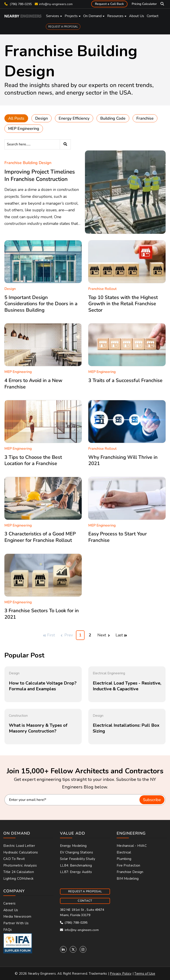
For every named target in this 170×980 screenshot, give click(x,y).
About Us (137, 16)
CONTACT (85, 901)
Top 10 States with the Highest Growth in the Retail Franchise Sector (123, 304)
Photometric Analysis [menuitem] (20, 865)
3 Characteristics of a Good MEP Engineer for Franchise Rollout (40, 537)
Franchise (145, 118)
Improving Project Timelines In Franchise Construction (40, 175)
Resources (115, 16)
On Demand (92, 16)
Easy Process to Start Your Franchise (118, 537)
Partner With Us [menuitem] (16, 923)
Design (42, 118)
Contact (153, 16)
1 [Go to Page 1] (80, 635)
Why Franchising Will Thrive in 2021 (123, 460)
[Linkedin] (63, 949)
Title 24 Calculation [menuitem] (19, 872)
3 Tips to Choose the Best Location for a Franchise (33, 460)
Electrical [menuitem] (124, 852)
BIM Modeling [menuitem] (128, 879)
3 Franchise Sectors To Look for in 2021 (42, 614)
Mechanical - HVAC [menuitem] (132, 846)
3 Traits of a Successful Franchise (125, 380)
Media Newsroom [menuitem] (17, 917)
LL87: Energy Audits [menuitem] (76, 872)
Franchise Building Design (28, 163)
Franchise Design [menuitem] (130, 872)
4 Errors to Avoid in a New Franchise (33, 384)
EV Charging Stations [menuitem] (76, 852)
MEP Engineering (24, 129)
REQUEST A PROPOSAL (63, 27)
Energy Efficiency (74, 118)
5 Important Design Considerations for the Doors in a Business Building (41, 304)
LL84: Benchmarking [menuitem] (76, 865)
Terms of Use (145, 974)
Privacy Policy (121, 974)
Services (53, 16)
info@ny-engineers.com (56, 4)
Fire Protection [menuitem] (128, 865)
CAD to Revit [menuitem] (14, 859)
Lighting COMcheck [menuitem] (18, 879)
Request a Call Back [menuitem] (109, 4)
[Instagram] (83, 949)
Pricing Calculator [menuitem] (144, 4)
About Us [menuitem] (11, 910)
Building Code (113, 118)
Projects (71, 16)
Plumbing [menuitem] (124, 859)
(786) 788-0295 (18, 4)
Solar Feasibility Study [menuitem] (78, 859)
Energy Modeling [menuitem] (73, 846)
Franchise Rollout (102, 289)
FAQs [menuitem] (8, 930)
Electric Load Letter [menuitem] (19, 846)
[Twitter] (73, 949)
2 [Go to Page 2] (90, 635)
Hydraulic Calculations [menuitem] (21, 852)
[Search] (38, 144)
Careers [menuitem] (9, 903)
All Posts (16, 118)
